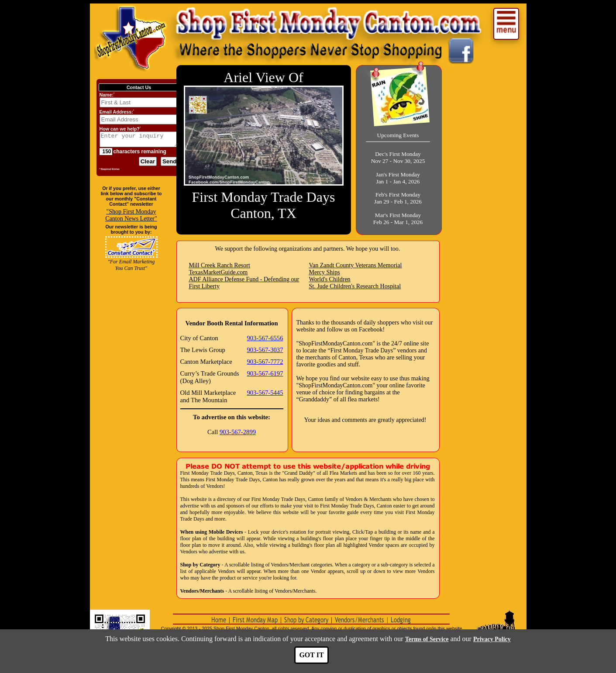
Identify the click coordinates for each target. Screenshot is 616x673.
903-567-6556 (265, 338)
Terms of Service (427, 639)
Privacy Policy (492, 639)
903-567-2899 (238, 432)
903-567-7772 (265, 362)
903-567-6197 (265, 373)
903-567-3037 (265, 350)
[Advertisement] (131, 468)
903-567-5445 (265, 393)
